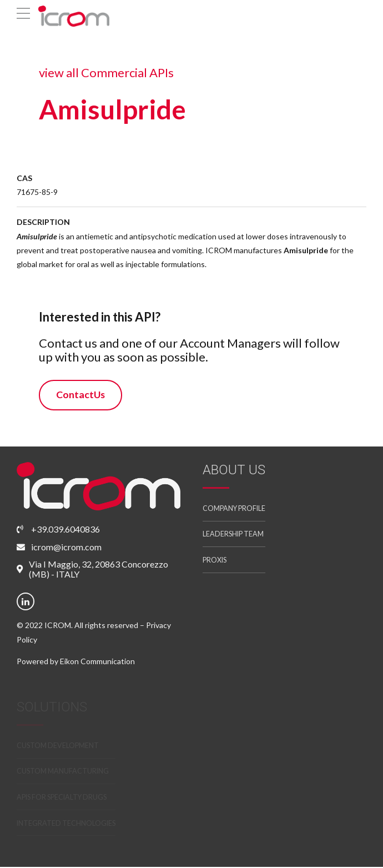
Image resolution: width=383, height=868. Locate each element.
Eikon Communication (97, 662)
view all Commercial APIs (105, 72)
